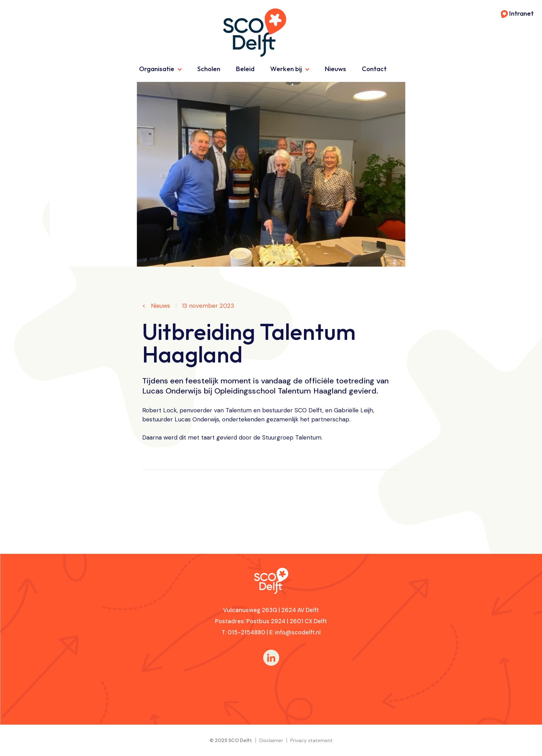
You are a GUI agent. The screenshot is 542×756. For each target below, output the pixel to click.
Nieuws (335, 69)
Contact (374, 69)
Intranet (517, 13)
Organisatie (157, 69)
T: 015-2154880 (243, 632)
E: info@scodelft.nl (295, 632)
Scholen (209, 69)
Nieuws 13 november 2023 (192, 306)
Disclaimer (271, 740)
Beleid (245, 69)
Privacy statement (311, 740)
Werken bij (286, 69)
